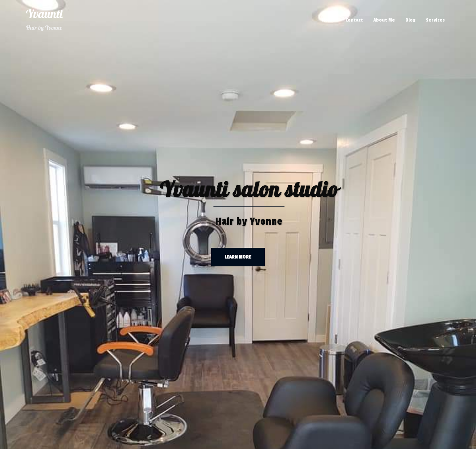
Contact (354, 20)
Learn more (238, 257)
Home (329, 20)
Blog (410, 20)
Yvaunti (44, 15)
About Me (384, 20)
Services (435, 20)
